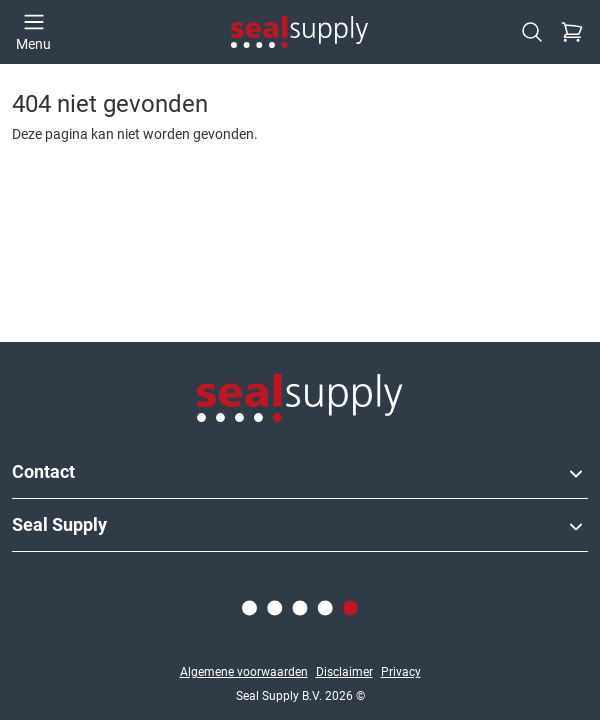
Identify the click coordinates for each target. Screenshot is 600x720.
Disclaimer (344, 672)
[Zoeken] (532, 32)
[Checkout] (572, 32)
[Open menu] (33, 32)
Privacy (401, 672)
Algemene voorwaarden (244, 672)
